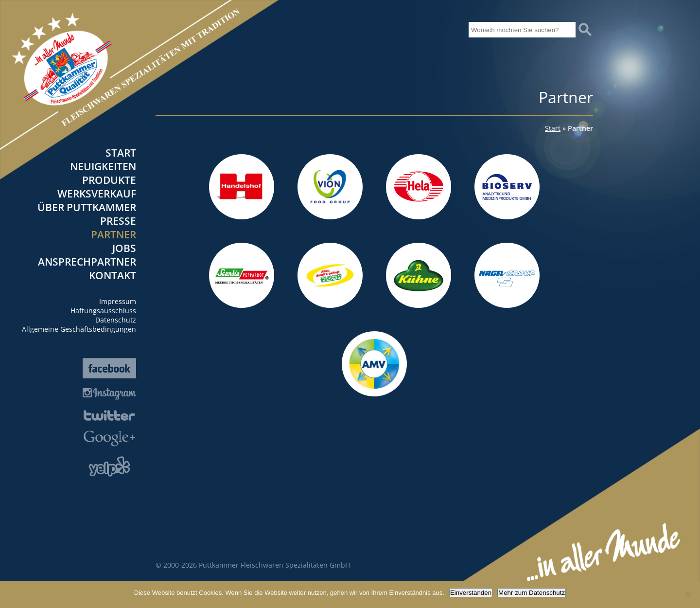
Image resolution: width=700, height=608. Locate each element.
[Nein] (688, 594)
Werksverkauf (97, 194)
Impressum (118, 301)
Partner (114, 234)
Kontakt (113, 275)
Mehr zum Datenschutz (532, 593)
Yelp (109, 466)
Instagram (109, 394)
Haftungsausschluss (103, 311)
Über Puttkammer (87, 207)
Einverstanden (471, 593)
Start (121, 153)
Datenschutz (116, 320)
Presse (118, 221)
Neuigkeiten (103, 166)
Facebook (109, 368)
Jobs (124, 248)
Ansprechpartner (87, 262)
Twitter (109, 415)
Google (109, 438)
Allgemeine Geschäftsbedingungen (79, 329)
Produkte (109, 180)
